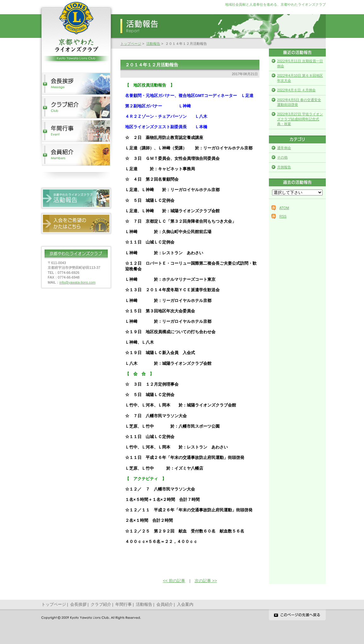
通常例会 (284, 148)
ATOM (284, 208)
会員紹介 (165, 604)
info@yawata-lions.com (77, 282)
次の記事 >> (206, 581)
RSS (283, 216)
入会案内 (185, 604)
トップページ (131, 44)
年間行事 (124, 604)
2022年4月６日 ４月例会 (296, 90)
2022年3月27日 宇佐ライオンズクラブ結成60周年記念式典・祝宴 (300, 119)
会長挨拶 (78, 604)
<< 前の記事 (174, 581)
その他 (282, 157)
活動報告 (153, 44)
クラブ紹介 (101, 604)
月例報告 (284, 167)
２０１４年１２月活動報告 (152, 65)
